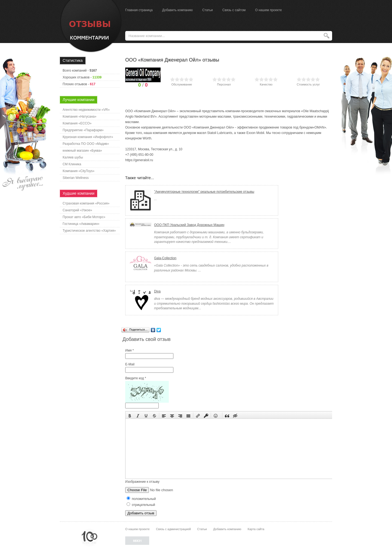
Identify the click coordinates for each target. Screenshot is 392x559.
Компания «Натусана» (79, 117)
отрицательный (141, 505)
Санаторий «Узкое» (77, 210)
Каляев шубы (73, 157)
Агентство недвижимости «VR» (86, 110)
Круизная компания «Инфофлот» (88, 137)
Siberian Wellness (76, 178)
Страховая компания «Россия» (86, 203)
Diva (157, 291)
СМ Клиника (72, 164)
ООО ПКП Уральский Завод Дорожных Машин (189, 225)
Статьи (208, 10)
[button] (130, 415)
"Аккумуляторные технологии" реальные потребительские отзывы (204, 192)
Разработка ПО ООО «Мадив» (86, 144)
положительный (141, 499)
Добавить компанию (177, 10)
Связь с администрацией (173, 529)
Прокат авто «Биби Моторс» (84, 217)
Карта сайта (256, 529)
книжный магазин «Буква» (82, 151)
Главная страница (139, 10)
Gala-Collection (165, 258)
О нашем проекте (268, 10)
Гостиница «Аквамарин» (81, 224)
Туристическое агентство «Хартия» (89, 231)
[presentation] (130, 415)
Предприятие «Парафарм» (83, 130)
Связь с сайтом (234, 10)
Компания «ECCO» (77, 123)
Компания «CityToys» (79, 171)
